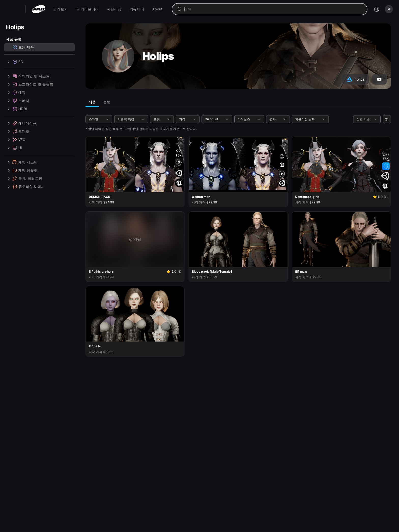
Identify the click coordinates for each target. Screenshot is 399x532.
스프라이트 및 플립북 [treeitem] (30, 84)
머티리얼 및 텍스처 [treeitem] (28, 76)
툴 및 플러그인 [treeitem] (24, 179)
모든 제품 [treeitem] (23, 47)
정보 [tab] (107, 102)
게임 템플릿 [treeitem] (22, 170)
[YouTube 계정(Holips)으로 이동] (379, 79)
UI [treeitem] (14, 148)
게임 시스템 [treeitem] (22, 162)
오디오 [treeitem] (18, 131)
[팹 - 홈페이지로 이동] (39, 9)
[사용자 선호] (387, 119)
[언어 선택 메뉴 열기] (377, 9)
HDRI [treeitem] (17, 109)
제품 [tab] (92, 102)
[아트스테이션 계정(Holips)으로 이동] (355, 79)
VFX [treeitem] (16, 140)
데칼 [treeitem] (16, 93)
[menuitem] (60, 9)
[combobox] (273, 9)
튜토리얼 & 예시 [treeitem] (25, 187)
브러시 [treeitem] (18, 101)
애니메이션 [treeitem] (21, 123)
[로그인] (389, 9)
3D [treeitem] (15, 62)
